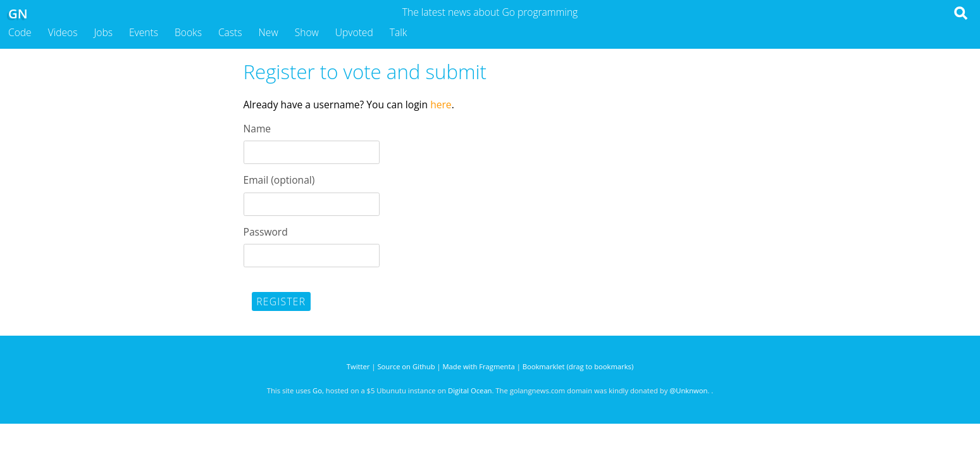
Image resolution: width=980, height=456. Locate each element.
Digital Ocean (470, 390)
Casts (230, 32)
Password (266, 232)
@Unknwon (688, 390)
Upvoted (354, 32)
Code (20, 32)
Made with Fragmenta (479, 366)
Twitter (358, 366)
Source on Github (406, 366)
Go (317, 390)
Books (188, 32)
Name (257, 129)
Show (307, 32)
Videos (63, 32)
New (269, 32)
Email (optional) (279, 180)
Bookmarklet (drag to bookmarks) (578, 366)
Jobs (103, 32)
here (441, 104)
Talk (399, 32)
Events (144, 32)
